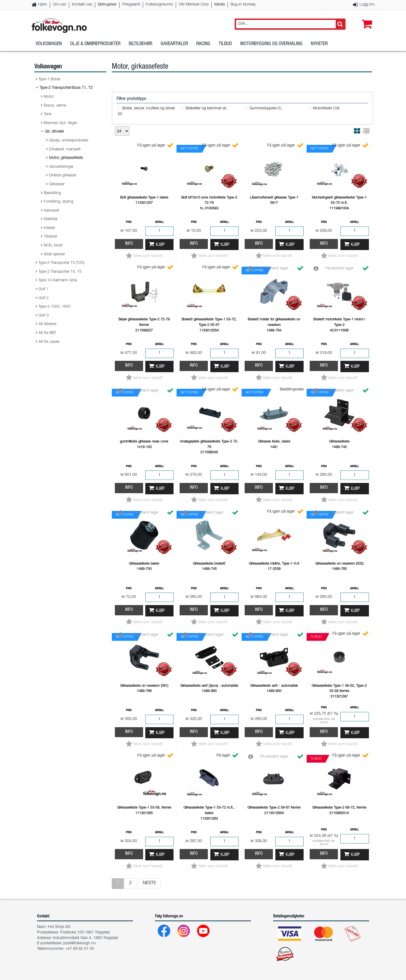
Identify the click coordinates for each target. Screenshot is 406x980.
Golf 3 (44, 316)
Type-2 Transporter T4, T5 (60, 272)
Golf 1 (44, 289)
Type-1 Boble (49, 79)
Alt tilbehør (47, 324)
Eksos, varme (55, 106)
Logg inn (367, 5)
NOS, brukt (53, 246)
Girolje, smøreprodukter (69, 141)
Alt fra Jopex (49, 342)
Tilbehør (51, 237)
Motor (49, 97)
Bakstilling (52, 193)
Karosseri (51, 211)
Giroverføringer (61, 167)
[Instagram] (184, 932)
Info (129, 244)
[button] (366, 19)
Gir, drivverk (54, 132)
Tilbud (225, 44)
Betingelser (107, 5)
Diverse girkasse (63, 176)
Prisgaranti (131, 5)
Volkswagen (49, 44)
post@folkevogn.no (80, 943)
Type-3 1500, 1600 (55, 307)
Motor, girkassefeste (66, 158)
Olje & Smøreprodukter (95, 44)
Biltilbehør (140, 44)
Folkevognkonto (159, 5)
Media (220, 5)
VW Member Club (194, 5)
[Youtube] (204, 932)
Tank (48, 114)
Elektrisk (51, 219)
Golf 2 (44, 298)
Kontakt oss (82, 5)
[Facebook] (164, 932)
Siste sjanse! (54, 254)
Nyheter (319, 44)
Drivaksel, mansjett (65, 150)
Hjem (43, 5)
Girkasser (57, 184)
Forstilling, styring (59, 202)
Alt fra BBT (47, 333)
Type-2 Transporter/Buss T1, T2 (66, 88)
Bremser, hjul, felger (60, 123)
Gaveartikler (174, 44)
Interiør (49, 228)
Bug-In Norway (243, 5)
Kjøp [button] (160, 245)
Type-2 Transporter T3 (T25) (61, 263)
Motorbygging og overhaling (271, 44)
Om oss (60, 5)
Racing (203, 44)
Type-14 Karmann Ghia (58, 281)
